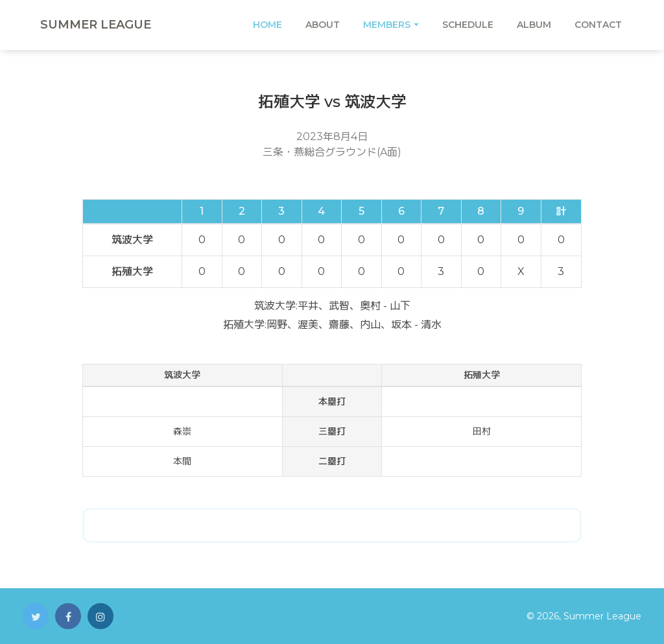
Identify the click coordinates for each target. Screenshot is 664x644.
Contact (598, 25)
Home (267, 25)
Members (387, 25)
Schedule (468, 25)
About (323, 25)
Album (534, 25)
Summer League (96, 25)
